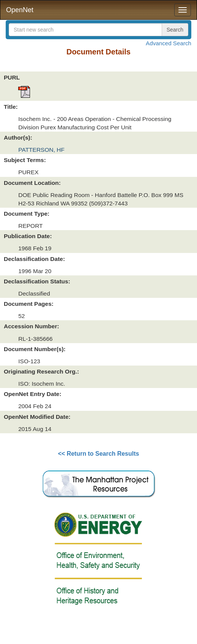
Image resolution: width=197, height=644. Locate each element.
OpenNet (20, 10)
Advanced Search (169, 43)
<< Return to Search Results (99, 454)
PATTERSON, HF (41, 150)
